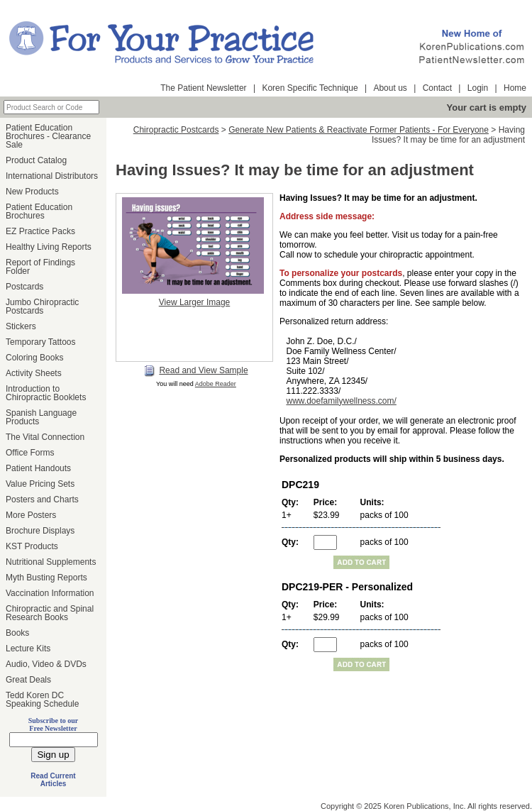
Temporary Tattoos (41, 342)
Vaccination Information (50, 593)
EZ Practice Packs (40, 231)
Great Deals (28, 680)
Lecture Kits (28, 649)
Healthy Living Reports (49, 247)
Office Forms (30, 453)
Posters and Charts (42, 500)
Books (17, 633)
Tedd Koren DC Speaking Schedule (42, 700)
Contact (437, 88)
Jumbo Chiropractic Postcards (42, 307)
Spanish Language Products (41, 417)
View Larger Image (195, 302)
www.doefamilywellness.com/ (341, 401)
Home (515, 88)
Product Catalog (36, 160)
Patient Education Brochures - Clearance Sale (48, 136)
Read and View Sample (196, 371)
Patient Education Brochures (39, 211)
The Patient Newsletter (203, 88)
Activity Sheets (34, 373)
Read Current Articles (53, 780)
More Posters (31, 515)
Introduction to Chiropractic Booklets (46, 393)
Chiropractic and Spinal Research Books (50, 613)
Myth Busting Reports (46, 578)
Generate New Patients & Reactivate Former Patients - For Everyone (359, 130)
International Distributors (52, 176)
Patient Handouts (38, 468)
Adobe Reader (216, 384)
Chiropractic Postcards (176, 130)
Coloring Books (34, 358)
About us (390, 88)
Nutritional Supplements (51, 562)
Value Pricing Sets (40, 484)
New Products (32, 192)
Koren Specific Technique (310, 88)
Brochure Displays (40, 531)
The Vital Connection (45, 437)
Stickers (21, 326)
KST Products (32, 546)
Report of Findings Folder (40, 267)
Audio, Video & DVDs (46, 664)
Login (478, 88)
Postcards (24, 287)
